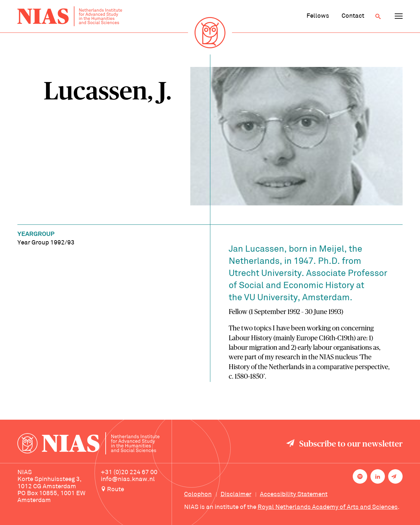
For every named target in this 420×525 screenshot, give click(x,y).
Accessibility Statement (294, 494)
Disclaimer (236, 494)
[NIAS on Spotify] (360, 476)
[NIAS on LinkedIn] (378, 476)
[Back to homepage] (70, 16)
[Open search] (378, 16)
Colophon (198, 494)
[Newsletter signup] (395, 476)
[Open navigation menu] (399, 16)
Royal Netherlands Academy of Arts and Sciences (328, 507)
